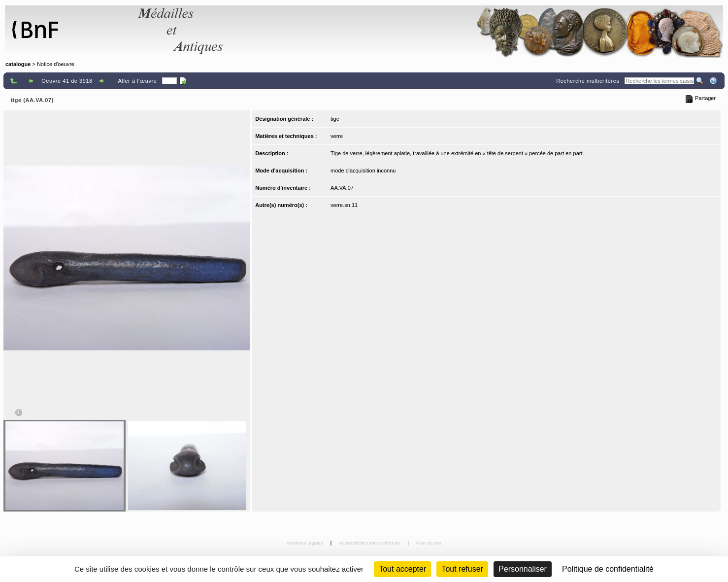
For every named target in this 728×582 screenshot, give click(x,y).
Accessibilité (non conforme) (370, 543)
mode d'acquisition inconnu (363, 171)
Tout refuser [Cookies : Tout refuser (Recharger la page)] (462, 569)
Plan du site (429, 543)
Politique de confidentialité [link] (608, 569)
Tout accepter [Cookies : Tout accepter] (402, 569)
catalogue (18, 64)
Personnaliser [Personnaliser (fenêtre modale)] (523, 569)
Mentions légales (306, 543)
